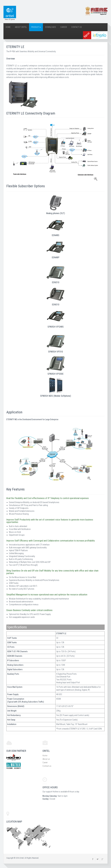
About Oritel (21, 27)
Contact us (47, 766)
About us (46, 759)
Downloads (51, 27)
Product (36, 27)
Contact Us (77, 27)
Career (64, 27)
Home (8, 27)
